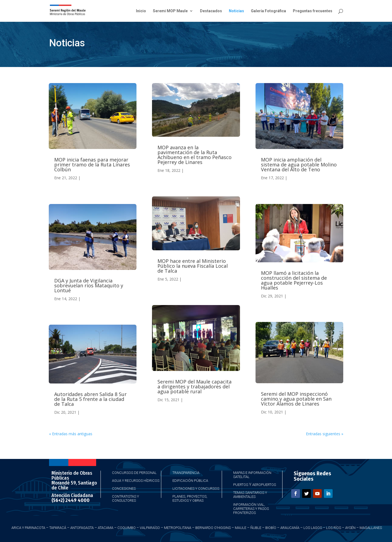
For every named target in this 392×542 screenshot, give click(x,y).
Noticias (236, 11)
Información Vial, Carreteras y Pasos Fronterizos (251, 509)
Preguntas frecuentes (313, 11)
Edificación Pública (190, 481)
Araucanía (290, 528)
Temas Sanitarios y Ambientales (250, 495)
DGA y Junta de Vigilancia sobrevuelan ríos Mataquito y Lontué (89, 285)
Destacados (211, 11)
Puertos (241, 485)
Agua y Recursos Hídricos (136, 481)
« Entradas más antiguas (71, 434)
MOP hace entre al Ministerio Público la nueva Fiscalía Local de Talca (193, 266)
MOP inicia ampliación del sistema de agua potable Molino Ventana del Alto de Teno (299, 165)
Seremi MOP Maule (170, 11)
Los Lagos (313, 528)
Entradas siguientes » (325, 434)
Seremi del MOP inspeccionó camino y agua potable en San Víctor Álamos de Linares (296, 399)
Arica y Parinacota (28, 528)
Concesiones (124, 488)
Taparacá (58, 528)
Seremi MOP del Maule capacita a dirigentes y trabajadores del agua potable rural (195, 386)
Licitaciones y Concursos (196, 488)
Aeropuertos (264, 485)
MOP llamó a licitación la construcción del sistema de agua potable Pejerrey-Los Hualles (294, 280)
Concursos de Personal (134, 473)
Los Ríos (334, 528)
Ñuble (256, 528)
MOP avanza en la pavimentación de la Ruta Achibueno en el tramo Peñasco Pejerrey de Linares (195, 155)
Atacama (106, 528)
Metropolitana (178, 528)
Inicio (141, 11)
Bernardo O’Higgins (213, 528)
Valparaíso (150, 528)
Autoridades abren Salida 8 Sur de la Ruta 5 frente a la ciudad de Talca (90, 399)
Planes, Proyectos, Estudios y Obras (190, 498)
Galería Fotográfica (268, 11)
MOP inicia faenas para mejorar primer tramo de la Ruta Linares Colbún (92, 165)
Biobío (271, 528)
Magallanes (371, 528)
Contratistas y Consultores (125, 498)
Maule (241, 528)
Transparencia (186, 473)
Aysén (350, 528)
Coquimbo (127, 528)
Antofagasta (82, 528)
